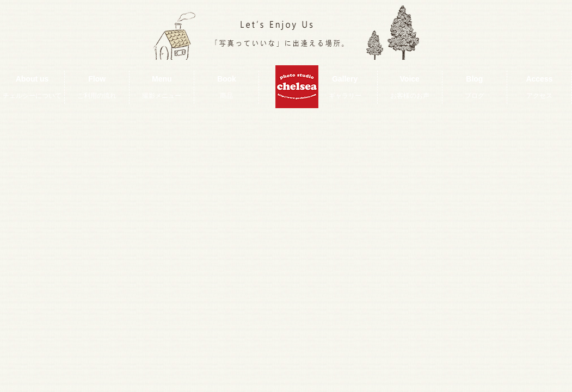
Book (227, 87)
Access (539, 87)
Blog (475, 87)
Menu (162, 87)
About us (32, 87)
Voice (410, 87)
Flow (97, 87)
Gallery (345, 87)
